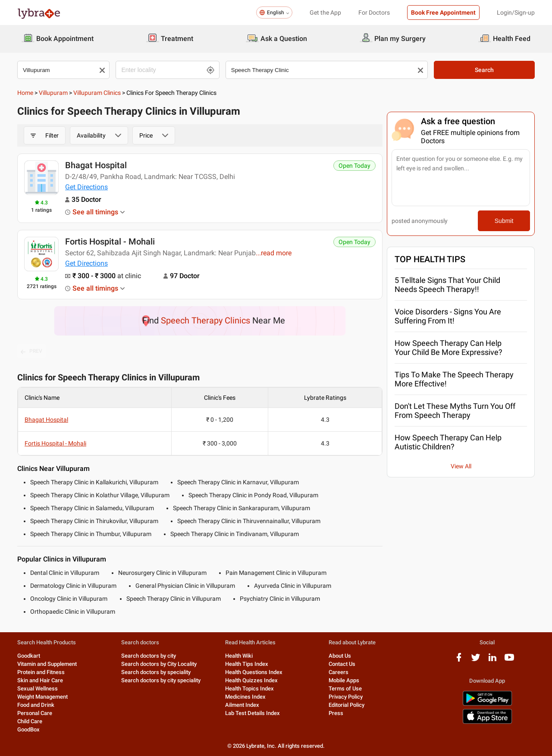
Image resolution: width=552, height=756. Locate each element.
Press (336, 713)
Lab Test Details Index (252, 713)
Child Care (30, 721)
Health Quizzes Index (251, 680)
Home (25, 93)
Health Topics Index (249, 689)
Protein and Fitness (41, 672)
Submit (504, 221)
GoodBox (28, 729)
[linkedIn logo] (492, 660)
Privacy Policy (346, 697)
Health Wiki (239, 656)
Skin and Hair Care (40, 680)
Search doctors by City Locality (159, 664)
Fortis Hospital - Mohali (110, 242)
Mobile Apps (344, 680)
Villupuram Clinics (97, 93)
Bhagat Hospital (96, 165)
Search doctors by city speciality (161, 680)
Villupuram (53, 93)
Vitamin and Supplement (47, 664)
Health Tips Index (247, 664)
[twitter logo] (476, 660)
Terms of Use (345, 689)
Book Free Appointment (443, 13)
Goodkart (29, 656)
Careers (339, 672)
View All (461, 466)
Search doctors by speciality (156, 672)
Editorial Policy (347, 705)
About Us (340, 656)
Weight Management (42, 697)
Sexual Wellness (38, 689)
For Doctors (374, 13)
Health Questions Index (254, 672)
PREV (31, 351)
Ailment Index (242, 705)
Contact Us (342, 664)
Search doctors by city (149, 656)
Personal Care (35, 713)
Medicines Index (245, 697)
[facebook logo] (459, 660)
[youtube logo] (509, 660)
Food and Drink (36, 705)
